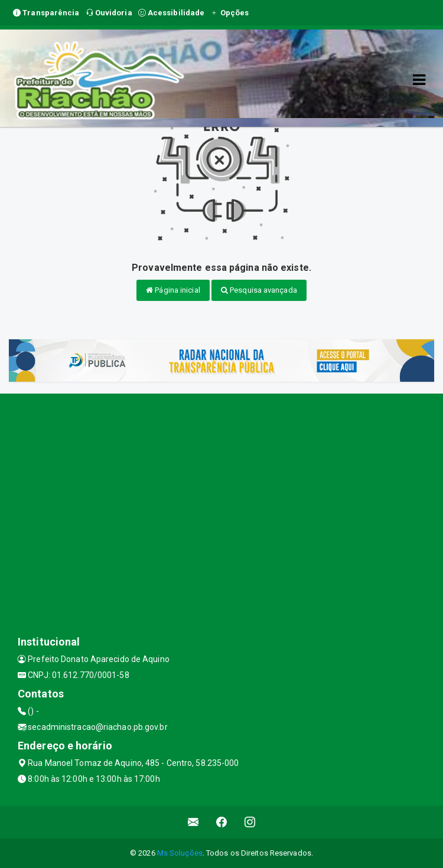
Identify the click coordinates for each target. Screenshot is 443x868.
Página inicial (173, 290)
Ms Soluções (180, 853)
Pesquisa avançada (259, 290)
